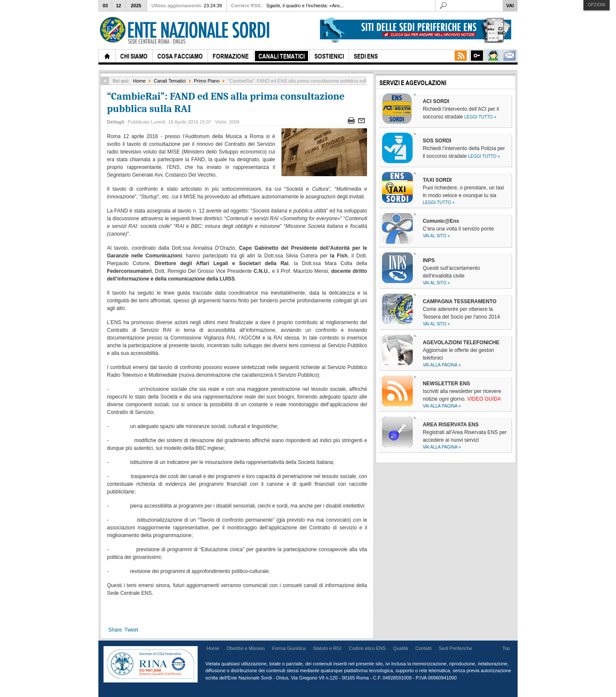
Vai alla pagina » (442, 365)
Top (506, 648)
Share (115, 630)
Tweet (131, 630)
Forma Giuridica (289, 648)
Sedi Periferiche (456, 648)
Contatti (423, 648)
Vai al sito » (436, 236)
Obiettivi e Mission (246, 648)
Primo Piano (207, 81)
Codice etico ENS (367, 648)
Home (139, 81)
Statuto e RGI (327, 648)
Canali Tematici (170, 81)
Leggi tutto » (481, 117)
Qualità (401, 648)
